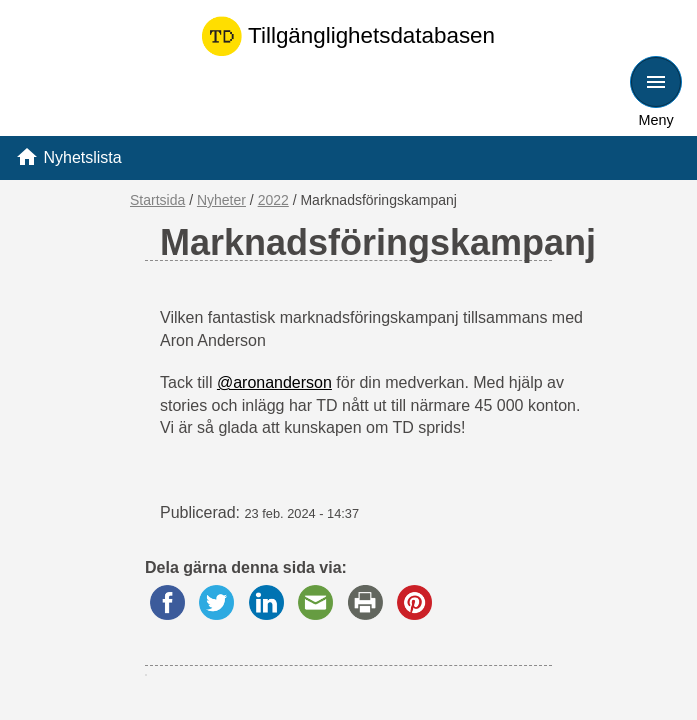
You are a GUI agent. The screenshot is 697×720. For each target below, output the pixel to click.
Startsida (157, 200)
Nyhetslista (82, 157)
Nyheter (221, 200)
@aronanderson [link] (274, 382)
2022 (273, 200)
